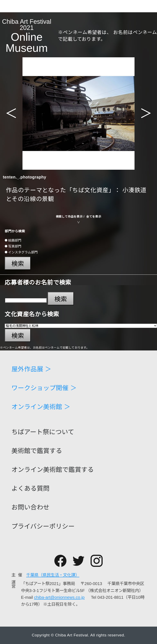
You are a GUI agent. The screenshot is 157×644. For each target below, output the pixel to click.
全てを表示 (94, 217)
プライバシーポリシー (43, 527)
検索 (18, 264)
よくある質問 (30, 489)
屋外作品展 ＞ (31, 369)
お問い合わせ (30, 508)
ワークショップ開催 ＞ (44, 388)
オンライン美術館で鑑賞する (53, 470)
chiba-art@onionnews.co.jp (59, 597)
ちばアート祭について (43, 432)
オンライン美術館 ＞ (41, 407)
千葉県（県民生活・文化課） (53, 575)
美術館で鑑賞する (37, 451)
